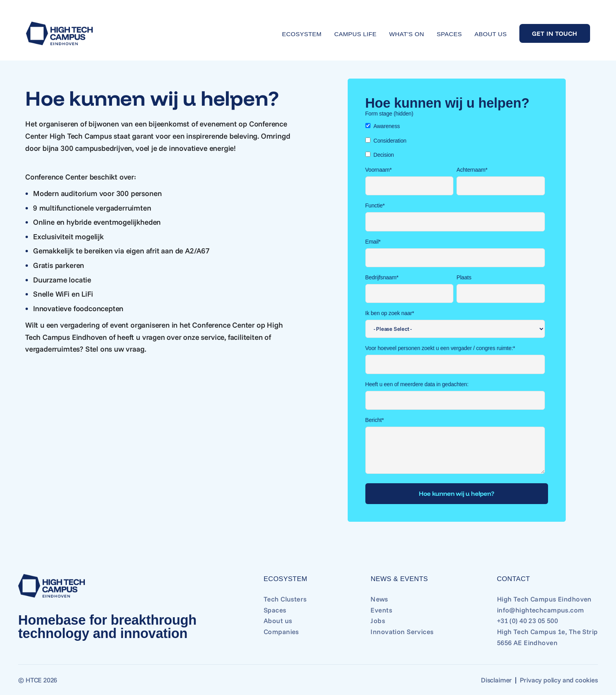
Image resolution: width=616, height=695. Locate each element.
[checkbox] (455, 141)
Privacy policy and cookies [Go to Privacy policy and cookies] (559, 680)
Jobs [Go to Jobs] (378, 621)
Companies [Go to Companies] (281, 632)
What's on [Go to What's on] (407, 34)
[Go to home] (59, 33)
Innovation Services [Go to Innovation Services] (402, 632)
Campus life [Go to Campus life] (356, 34)
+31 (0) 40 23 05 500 (528, 621)
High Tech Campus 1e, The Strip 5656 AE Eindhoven (547, 637)
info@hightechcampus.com (541, 610)
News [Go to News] (379, 599)
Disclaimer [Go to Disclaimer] (496, 680)
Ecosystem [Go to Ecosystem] (302, 34)
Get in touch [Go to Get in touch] (555, 33)
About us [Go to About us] (491, 34)
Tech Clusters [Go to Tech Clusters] (285, 599)
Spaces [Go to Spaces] (449, 34)
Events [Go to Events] (381, 610)
